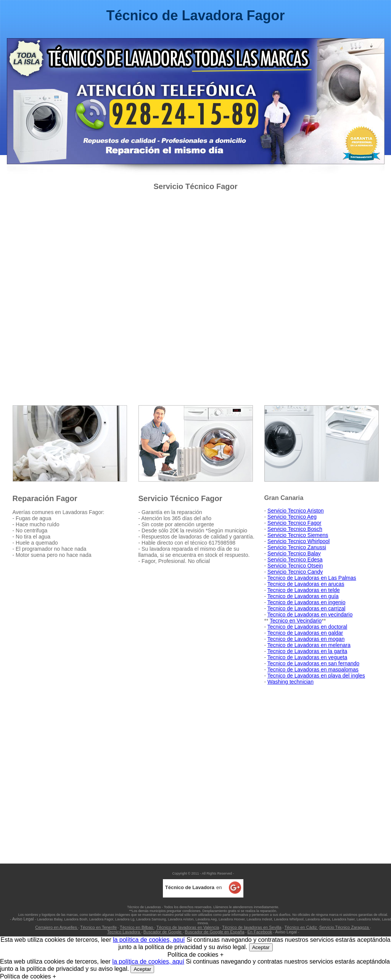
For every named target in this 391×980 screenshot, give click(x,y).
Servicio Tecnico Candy (295, 572)
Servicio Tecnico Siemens (298, 535)
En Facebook (260, 932)
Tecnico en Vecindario (296, 621)
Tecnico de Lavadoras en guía (303, 596)
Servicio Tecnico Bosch (295, 529)
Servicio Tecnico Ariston (296, 511)
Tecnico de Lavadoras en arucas (306, 584)
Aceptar (261, 947)
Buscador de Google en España (215, 932)
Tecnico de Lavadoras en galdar (305, 633)
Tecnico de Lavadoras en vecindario (310, 615)
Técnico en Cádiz (301, 927)
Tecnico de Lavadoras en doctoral (307, 627)
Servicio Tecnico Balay (294, 553)
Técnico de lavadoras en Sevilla (252, 927)
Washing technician (290, 682)
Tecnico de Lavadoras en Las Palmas (312, 578)
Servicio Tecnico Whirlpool (298, 541)
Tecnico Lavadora (124, 932)
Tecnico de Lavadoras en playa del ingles (316, 676)
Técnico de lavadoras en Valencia (188, 927)
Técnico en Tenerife (98, 927)
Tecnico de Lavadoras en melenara (309, 645)
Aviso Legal (24, 919)
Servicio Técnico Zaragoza (345, 927)
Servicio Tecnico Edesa (295, 560)
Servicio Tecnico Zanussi (297, 547)
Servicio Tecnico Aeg (292, 517)
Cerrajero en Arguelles (57, 927)
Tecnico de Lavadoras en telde (304, 590)
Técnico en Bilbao (137, 927)
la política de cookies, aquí (149, 940)
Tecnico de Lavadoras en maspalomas (313, 670)
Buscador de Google (163, 932)
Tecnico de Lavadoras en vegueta (307, 657)
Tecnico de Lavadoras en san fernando (313, 663)
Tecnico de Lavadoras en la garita (307, 651)
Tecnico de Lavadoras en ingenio (307, 602)
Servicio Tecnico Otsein (295, 566)
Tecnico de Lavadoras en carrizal (307, 608)
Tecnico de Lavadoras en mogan (306, 639)
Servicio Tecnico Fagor (294, 523)
